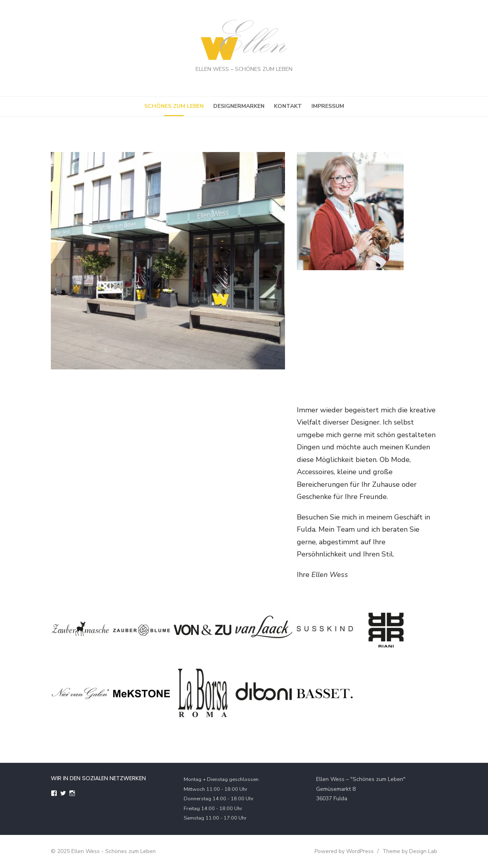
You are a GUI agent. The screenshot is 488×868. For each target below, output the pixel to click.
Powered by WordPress (344, 851)
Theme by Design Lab (410, 851)
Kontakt (288, 106)
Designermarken (239, 106)
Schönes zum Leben (174, 106)
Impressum (328, 106)
